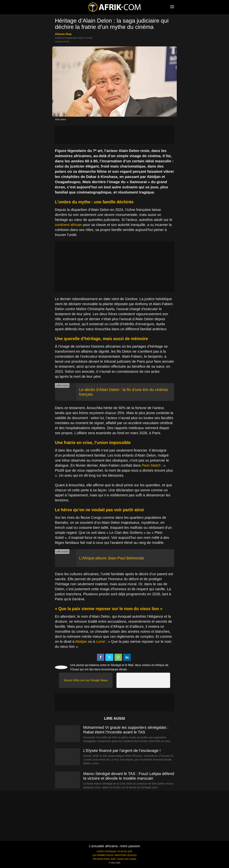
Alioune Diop (63, 34)
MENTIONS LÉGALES (126, 855)
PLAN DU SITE (125, 852)
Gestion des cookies (127, 859)
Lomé (101, 642)
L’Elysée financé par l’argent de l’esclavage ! (122, 751)
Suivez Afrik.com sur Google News (86, 680)
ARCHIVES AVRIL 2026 (104, 859)
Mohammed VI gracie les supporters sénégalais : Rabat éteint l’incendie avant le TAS (126, 730)
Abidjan (81, 642)
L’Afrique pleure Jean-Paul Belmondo (112, 558)
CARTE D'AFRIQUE (106, 852)
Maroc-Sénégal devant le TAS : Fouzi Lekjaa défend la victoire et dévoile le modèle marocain (129, 776)
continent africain (68, 225)
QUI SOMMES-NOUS (103, 855)
